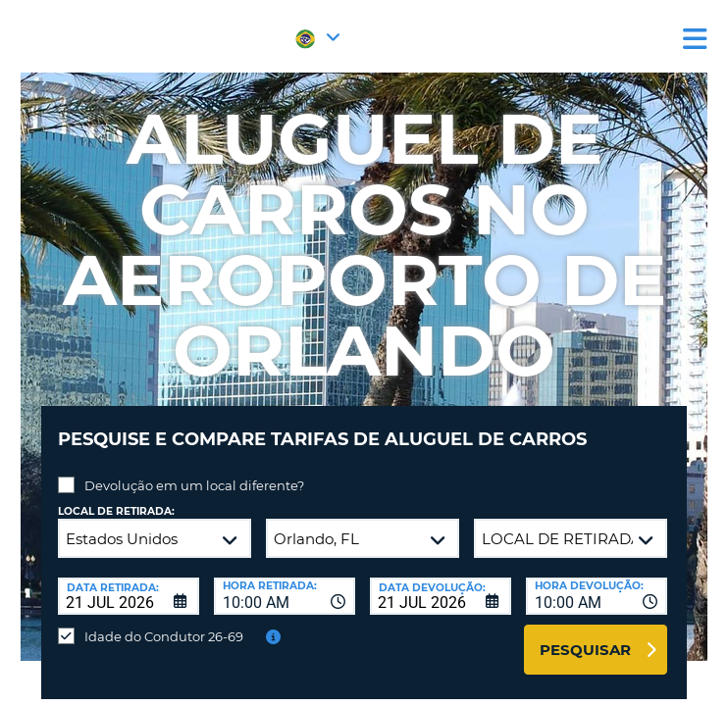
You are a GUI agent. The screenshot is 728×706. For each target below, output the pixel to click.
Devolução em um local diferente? (194, 485)
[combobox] (285, 596)
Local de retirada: (116, 511)
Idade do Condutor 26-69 (164, 636)
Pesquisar (585, 650)
